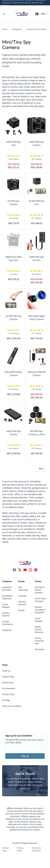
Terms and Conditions (12, 706)
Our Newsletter (9, 688)
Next (41, 469)
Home (5, 29)
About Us (6, 671)
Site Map (6, 700)
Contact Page (8, 677)
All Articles (39, 649)
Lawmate (22, 596)
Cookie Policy (8, 682)
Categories (17, 29)
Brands (21, 610)
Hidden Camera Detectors (39, 629)
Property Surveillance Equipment (40, 610)
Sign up (25, 756)
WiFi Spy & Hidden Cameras (40, 590)
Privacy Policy (8, 694)
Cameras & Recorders (36, 29)
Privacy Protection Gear (39, 641)
